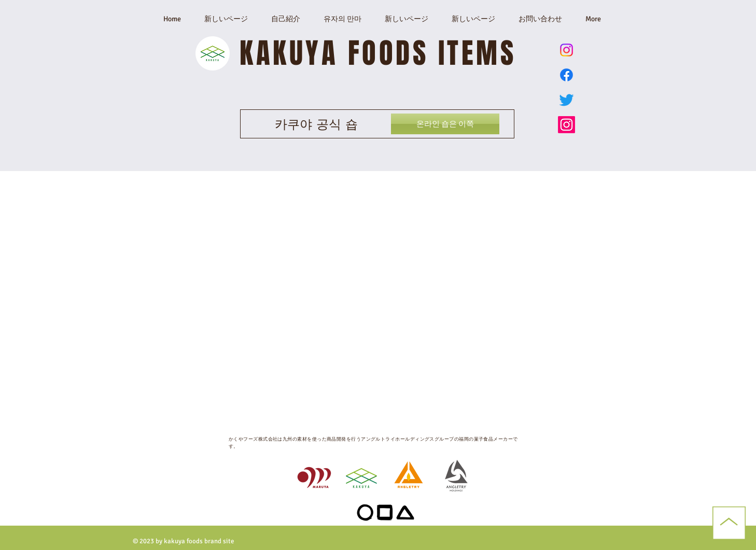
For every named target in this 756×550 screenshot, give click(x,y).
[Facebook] (566, 75)
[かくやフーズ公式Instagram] (566, 125)
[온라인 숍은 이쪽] (445, 124)
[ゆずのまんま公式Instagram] (566, 50)
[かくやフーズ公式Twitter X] (566, 100)
